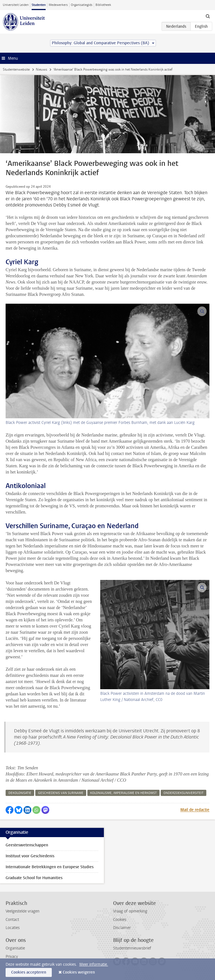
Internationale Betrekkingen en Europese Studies (50, 867)
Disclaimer (122, 928)
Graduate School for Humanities (34, 878)
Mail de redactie (195, 810)
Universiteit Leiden (16, 5)
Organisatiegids (82, 5)
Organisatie (15, 948)
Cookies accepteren (29, 972)
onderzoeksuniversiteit (184, 793)
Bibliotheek (103, 5)
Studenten (39, 5)
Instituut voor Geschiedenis (30, 856)
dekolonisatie (20, 793)
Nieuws (41, 69)
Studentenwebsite (16, 69)
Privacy (12, 957)
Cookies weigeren (79, 972)
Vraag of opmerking (130, 911)
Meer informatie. (94, 964)
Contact (12, 920)
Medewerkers (58, 5)
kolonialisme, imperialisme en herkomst (123, 793)
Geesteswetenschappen (27, 845)
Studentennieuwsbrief (132, 948)
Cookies (120, 920)
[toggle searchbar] (208, 16)
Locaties (13, 928)
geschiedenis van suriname (61, 793)
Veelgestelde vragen (23, 911)
